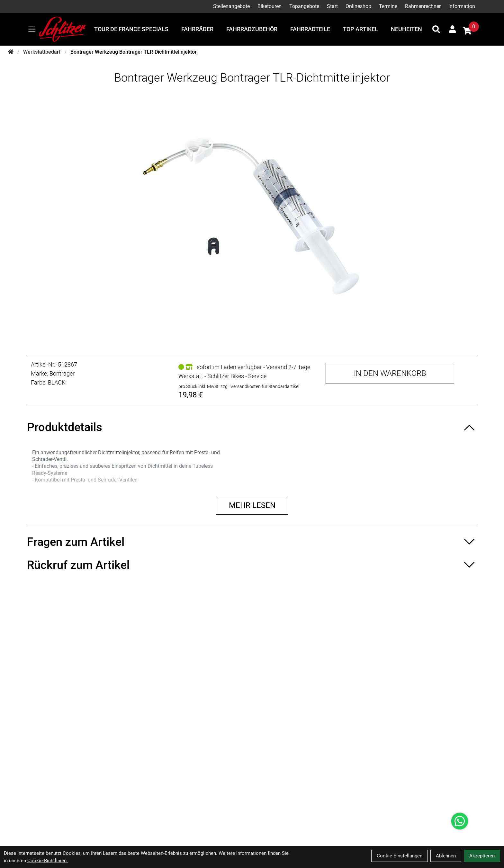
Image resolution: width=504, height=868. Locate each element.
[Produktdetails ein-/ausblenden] (252, 427)
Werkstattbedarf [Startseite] (42, 52)
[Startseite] (11, 52)
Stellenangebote (231, 6)
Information (462, 6)
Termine (388, 6)
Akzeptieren (482, 856)
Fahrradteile (310, 29)
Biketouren (270, 6)
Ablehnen (446, 856)
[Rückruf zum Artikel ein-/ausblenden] (252, 565)
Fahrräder (197, 29)
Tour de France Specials (131, 29)
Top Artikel (360, 29)
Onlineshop (358, 6)
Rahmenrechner (423, 6)
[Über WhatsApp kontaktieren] (460, 821)
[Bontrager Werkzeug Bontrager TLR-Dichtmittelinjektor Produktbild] (252, 215)
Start (332, 6)
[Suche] (436, 29)
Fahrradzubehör (252, 29)
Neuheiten (406, 29)
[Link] (32, 29)
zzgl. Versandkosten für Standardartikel (260, 386)
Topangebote (304, 6)
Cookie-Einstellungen (400, 856)
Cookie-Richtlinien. (48, 861)
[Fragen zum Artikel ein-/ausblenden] (252, 542)
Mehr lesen (252, 505)
